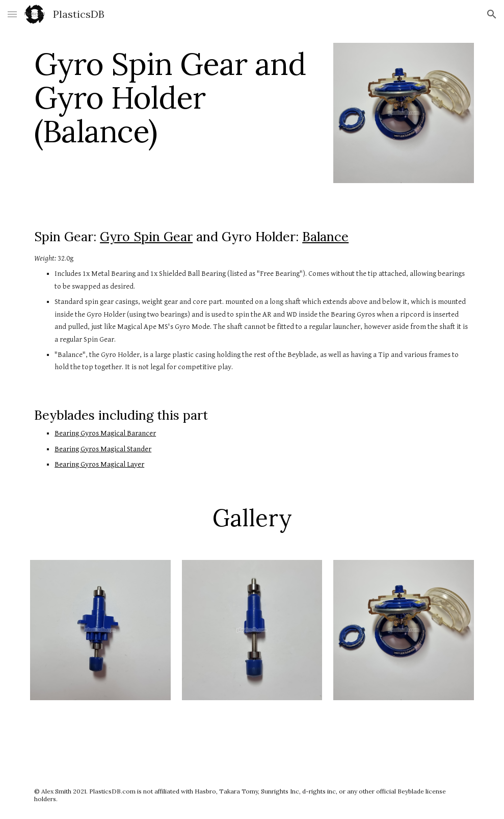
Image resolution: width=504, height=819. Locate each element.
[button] (12, 14)
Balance (325, 237)
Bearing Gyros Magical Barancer (105, 433)
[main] (176, 97)
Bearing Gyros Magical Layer (99, 464)
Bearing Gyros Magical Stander (103, 449)
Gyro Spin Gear (146, 237)
